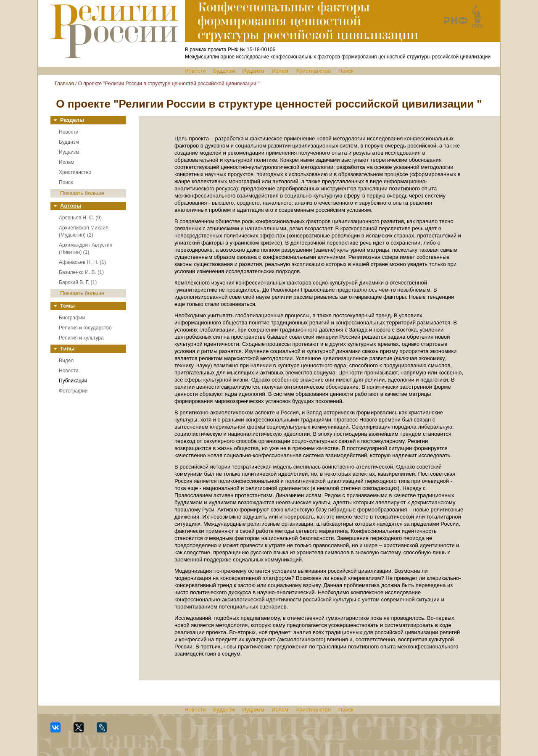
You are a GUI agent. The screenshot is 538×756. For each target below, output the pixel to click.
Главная (64, 84)
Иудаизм (253, 71)
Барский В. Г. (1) (78, 282)
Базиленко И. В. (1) (81, 272)
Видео (66, 361)
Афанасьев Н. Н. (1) (82, 262)
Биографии (72, 318)
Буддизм (224, 71)
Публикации (73, 381)
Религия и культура (81, 338)
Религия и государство (85, 328)
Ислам (280, 71)
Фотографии (73, 391)
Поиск (346, 71)
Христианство (314, 71)
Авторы (71, 206)
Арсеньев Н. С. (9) (80, 218)
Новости (195, 71)
